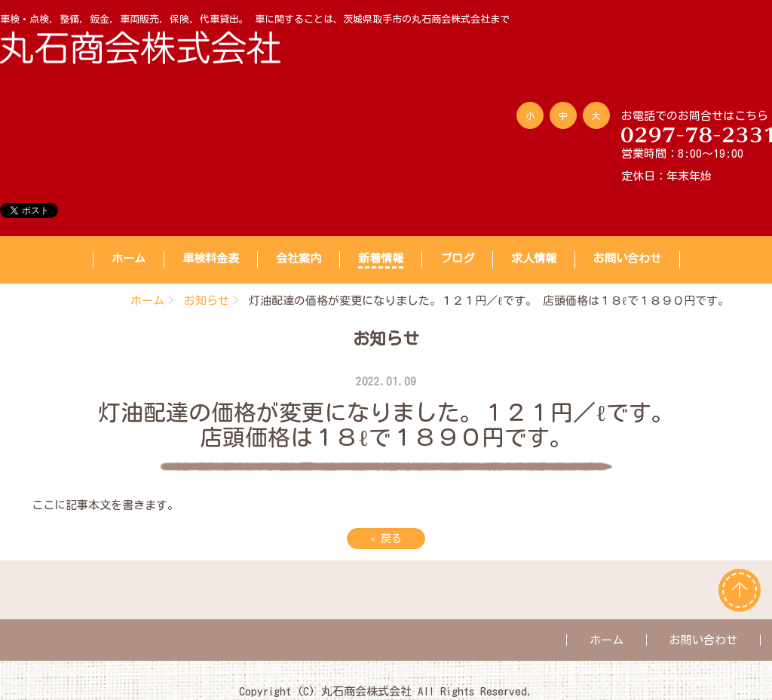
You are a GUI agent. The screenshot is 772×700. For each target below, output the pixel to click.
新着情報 (381, 258)
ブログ (457, 258)
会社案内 (299, 258)
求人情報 (534, 258)
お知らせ (207, 301)
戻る (386, 539)
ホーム (129, 258)
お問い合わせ (627, 258)
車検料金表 (211, 258)
